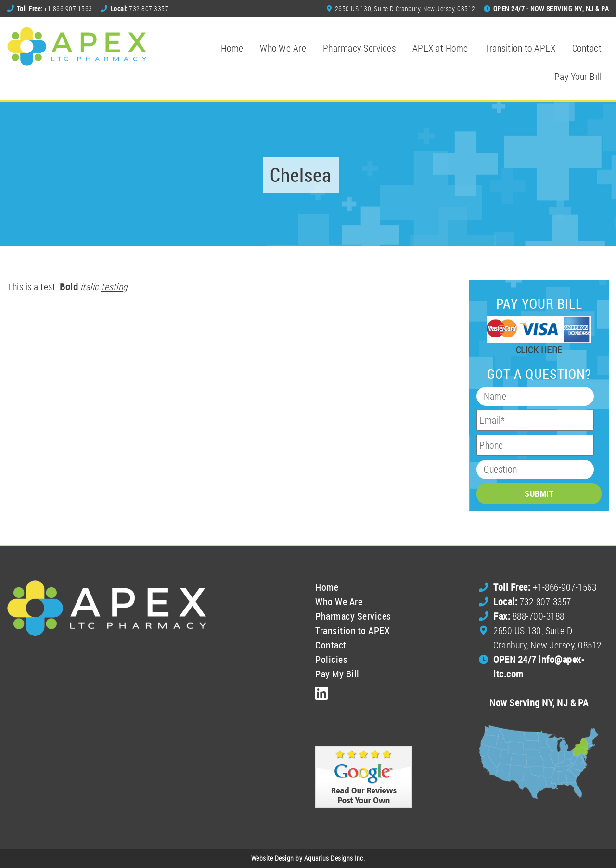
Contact (587, 48)
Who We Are (283, 48)
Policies (331, 659)
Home (232, 48)
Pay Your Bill (578, 76)
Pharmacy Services (359, 48)
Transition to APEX (520, 48)
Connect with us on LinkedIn (368, 733)
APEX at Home (440, 48)
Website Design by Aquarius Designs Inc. (308, 858)
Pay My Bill (337, 674)
